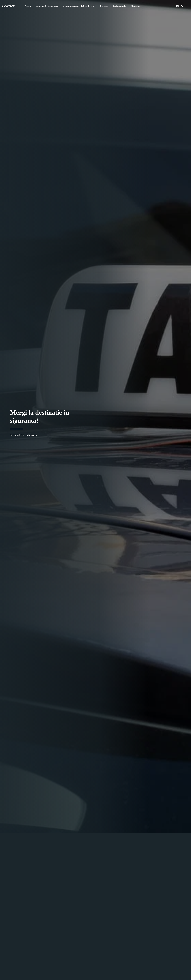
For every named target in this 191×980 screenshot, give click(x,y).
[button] (163, 6)
